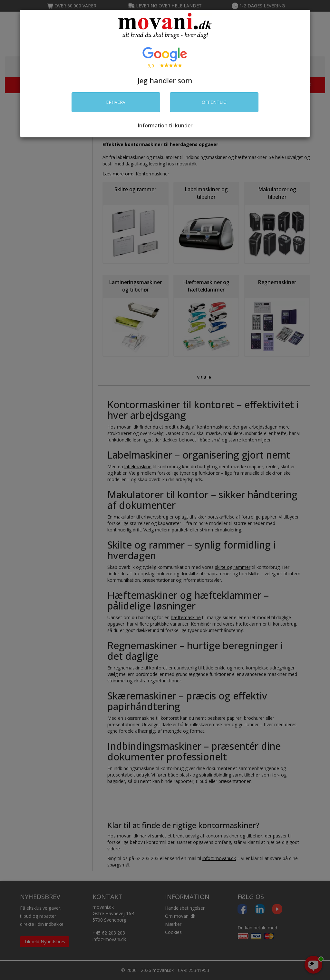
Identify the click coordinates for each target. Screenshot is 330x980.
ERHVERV (116, 102)
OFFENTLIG (214, 102)
